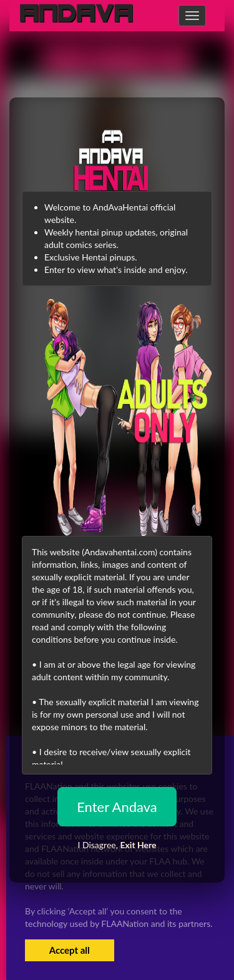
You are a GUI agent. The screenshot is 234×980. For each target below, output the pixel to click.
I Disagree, (117, 845)
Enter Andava (117, 807)
